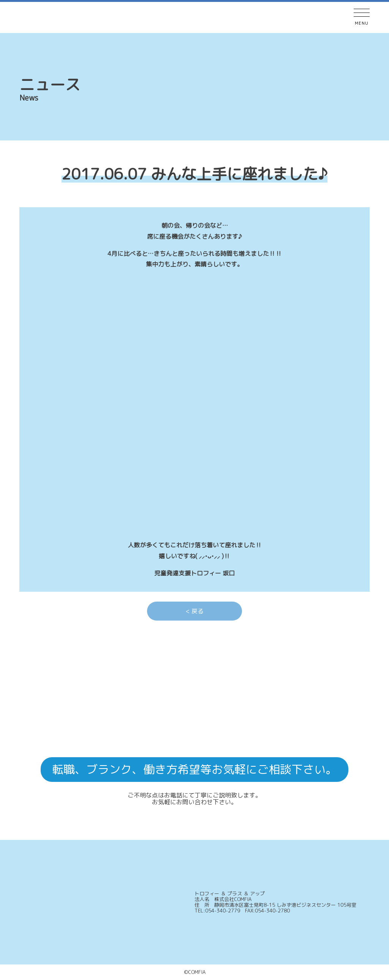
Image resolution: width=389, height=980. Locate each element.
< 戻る (195, 611)
